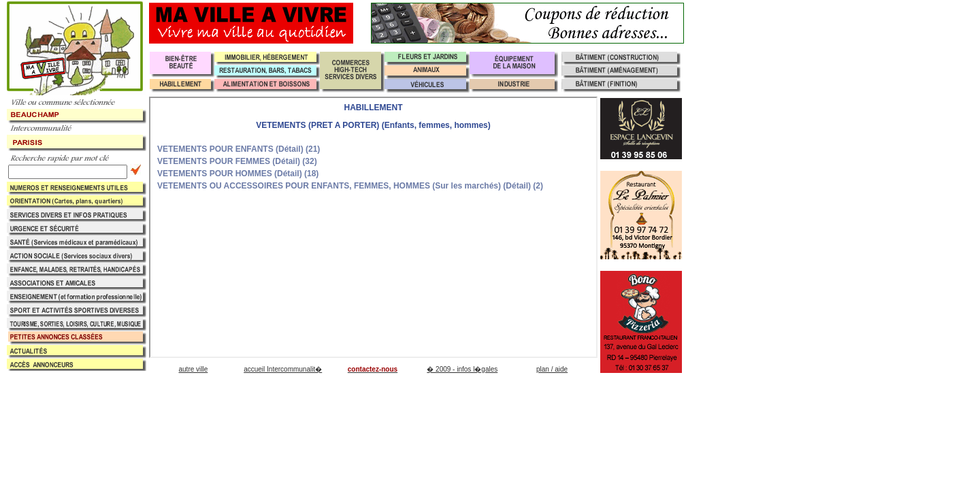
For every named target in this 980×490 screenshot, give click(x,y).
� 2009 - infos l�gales (462, 369)
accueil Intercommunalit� (283, 369)
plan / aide (552, 369)
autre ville (193, 369)
